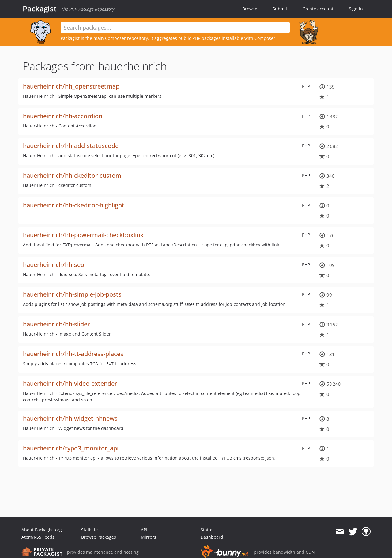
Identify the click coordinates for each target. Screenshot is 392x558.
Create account (318, 9)
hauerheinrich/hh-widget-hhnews (70, 418)
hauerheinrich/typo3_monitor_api (71, 448)
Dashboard (212, 537)
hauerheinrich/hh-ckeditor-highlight (74, 205)
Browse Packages (99, 537)
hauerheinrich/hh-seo (54, 265)
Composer (115, 38)
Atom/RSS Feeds (38, 537)
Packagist (40, 9)
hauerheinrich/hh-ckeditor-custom (72, 175)
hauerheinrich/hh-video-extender (70, 383)
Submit (280, 9)
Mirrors (149, 537)
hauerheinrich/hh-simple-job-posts (72, 294)
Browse (250, 9)
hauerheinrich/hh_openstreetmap (71, 86)
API (144, 530)
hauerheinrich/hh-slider (56, 324)
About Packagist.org (42, 530)
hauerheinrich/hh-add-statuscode (71, 146)
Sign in (356, 9)
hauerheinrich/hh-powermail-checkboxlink (83, 235)
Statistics (90, 530)
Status (207, 530)
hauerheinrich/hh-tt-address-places (73, 354)
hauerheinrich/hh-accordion (63, 116)
